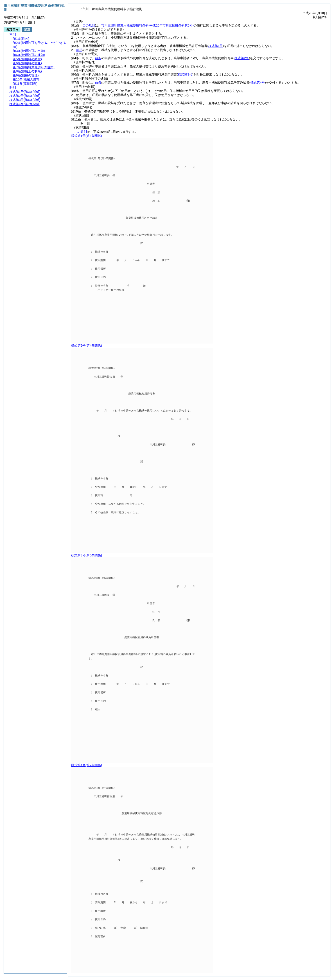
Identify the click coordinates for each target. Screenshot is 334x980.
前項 (79, 50)
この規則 (89, 25)
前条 (98, 58)
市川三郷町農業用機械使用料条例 (148, 25)
